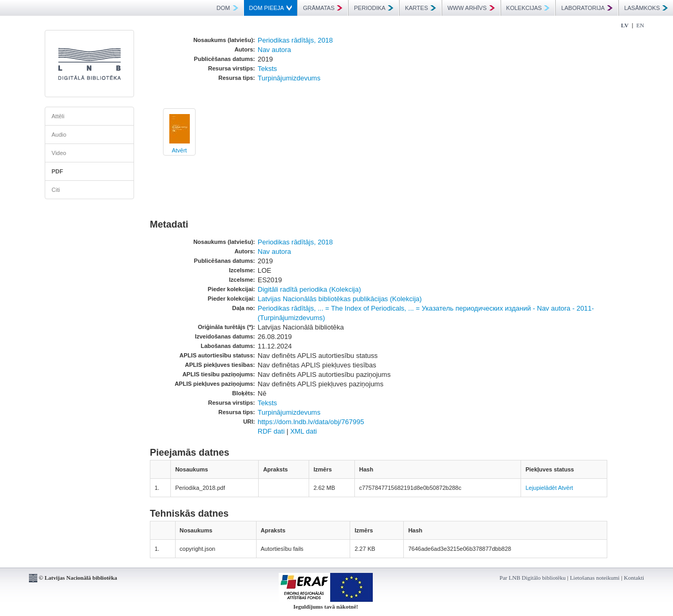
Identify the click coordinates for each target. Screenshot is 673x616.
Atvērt (180, 150)
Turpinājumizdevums (289, 78)
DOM (227, 8)
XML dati (304, 431)
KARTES (420, 8)
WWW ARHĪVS (471, 8)
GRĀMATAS (323, 8)
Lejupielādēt (541, 488)
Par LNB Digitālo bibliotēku (533, 578)
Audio (59, 135)
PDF (57, 171)
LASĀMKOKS (646, 8)
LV (625, 25)
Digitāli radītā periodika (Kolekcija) (309, 289)
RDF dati (271, 431)
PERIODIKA (374, 8)
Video (59, 153)
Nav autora (274, 50)
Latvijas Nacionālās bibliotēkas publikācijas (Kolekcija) (340, 299)
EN (640, 25)
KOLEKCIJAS (528, 8)
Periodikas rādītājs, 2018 (295, 40)
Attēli (58, 116)
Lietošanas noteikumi (595, 578)
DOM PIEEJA (271, 8)
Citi (56, 190)
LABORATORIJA (587, 8)
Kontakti (634, 578)
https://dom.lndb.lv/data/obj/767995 (311, 422)
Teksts (267, 69)
